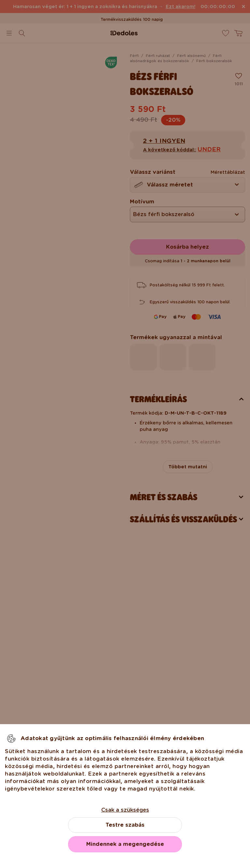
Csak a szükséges (125, 810)
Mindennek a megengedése (125, 844)
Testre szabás (125, 825)
